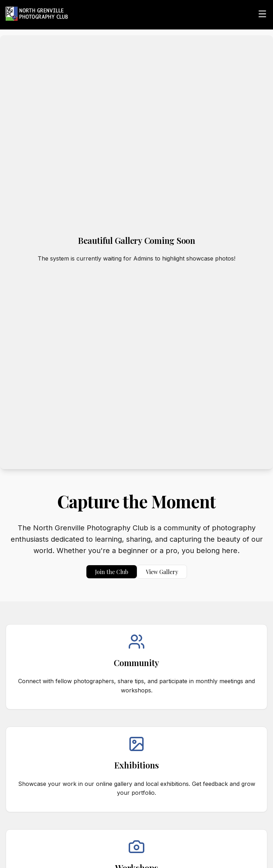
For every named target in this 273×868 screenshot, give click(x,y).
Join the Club (112, 572)
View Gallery (162, 572)
